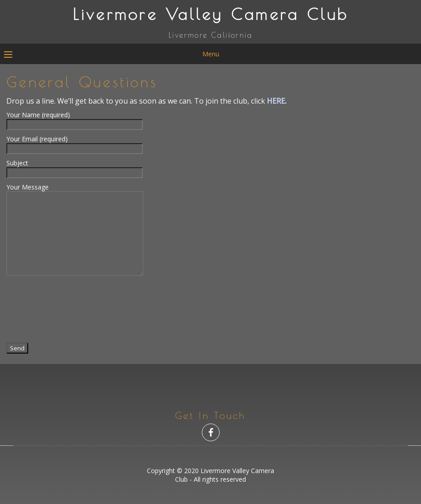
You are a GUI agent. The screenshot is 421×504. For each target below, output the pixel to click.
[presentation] (75, 309)
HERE (276, 101)
